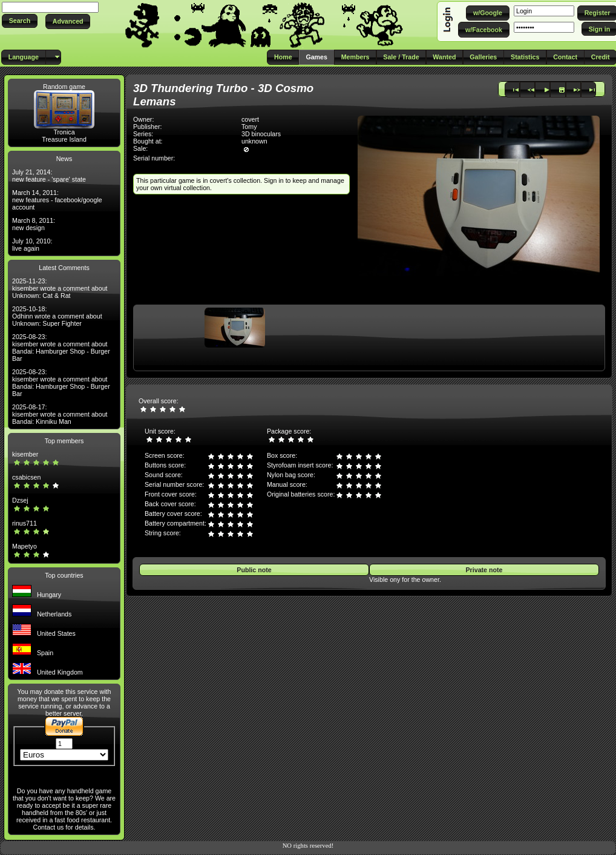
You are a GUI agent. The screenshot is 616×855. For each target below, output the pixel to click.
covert (250, 119)
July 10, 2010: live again (32, 245)
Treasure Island (64, 139)
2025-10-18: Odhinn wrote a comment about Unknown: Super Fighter (57, 316)
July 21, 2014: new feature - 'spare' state (49, 176)
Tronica (64, 132)
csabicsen (26, 477)
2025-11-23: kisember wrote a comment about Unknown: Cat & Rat (60, 288)
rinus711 (25, 523)
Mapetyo (25, 546)
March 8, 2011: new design (34, 224)
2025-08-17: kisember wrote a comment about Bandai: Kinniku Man (60, 414)
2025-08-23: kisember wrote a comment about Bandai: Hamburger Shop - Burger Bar (61, 348)
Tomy (249, 127)
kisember (25, 454)
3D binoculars (261, 134)
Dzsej (20, 500)
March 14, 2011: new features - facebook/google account (57, 200)
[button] (20, 21)
